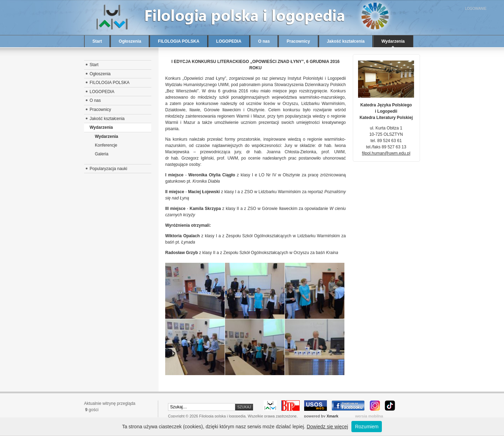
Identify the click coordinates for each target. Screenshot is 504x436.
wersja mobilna (369, 416)
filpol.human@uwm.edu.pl (386, 153)
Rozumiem (367, 427)
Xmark (332, 416)
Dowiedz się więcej (327, 427)
